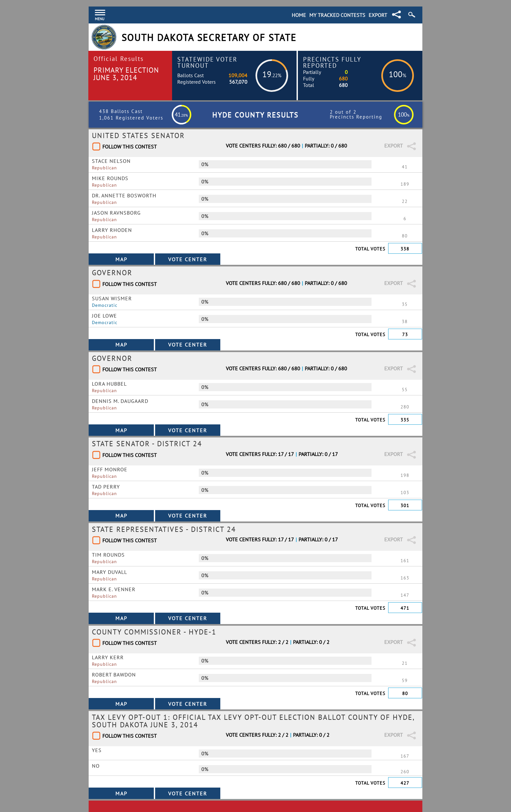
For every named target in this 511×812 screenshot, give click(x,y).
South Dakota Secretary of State (209, 38)
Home (299, 15)
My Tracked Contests (337, 15)
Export (378, 15)
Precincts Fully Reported (332, 62)
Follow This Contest (130, 147)
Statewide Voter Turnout (207, 62)
